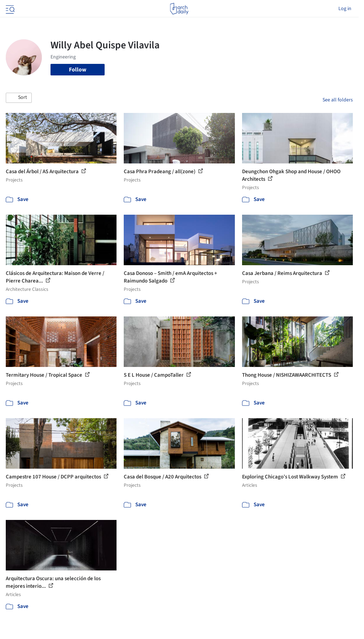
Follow (78, 70)
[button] (19, 98)
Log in (345, 9)
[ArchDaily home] (179, 9)
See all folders (338, 100)
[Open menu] (9, 9)
